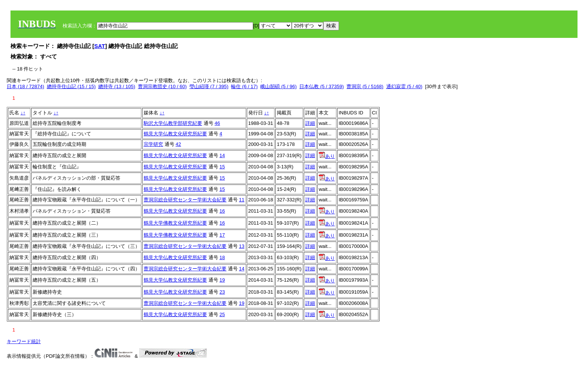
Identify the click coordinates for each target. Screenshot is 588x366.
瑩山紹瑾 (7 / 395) (209, 86)
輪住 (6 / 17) (244, 86)
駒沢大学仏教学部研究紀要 (173, 123)
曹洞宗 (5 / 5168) (365, 86)
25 (222, 314)
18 (222, 257)
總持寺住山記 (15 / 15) (71, 86)
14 (222, 155)
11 (241, 200)
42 (178, 144)
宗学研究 (153, 144)
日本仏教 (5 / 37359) (322, 86)
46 (217, 123)
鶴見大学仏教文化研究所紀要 (175, 134)
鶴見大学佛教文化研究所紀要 (175, 223)
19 (222, 280)
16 (222, 211)
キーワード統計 (24, 341)
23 (222, 292)
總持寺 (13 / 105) (117, 86)
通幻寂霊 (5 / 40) (404, 86)
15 (222, 167)
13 (241, 246)
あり (327, 156)
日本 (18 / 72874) (25, 86)
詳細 (310, 123)
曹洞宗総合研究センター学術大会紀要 (185, 200)
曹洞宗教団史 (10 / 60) (162, 86)
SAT (100, 46)
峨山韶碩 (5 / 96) (278, 86)
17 (222, 235)
